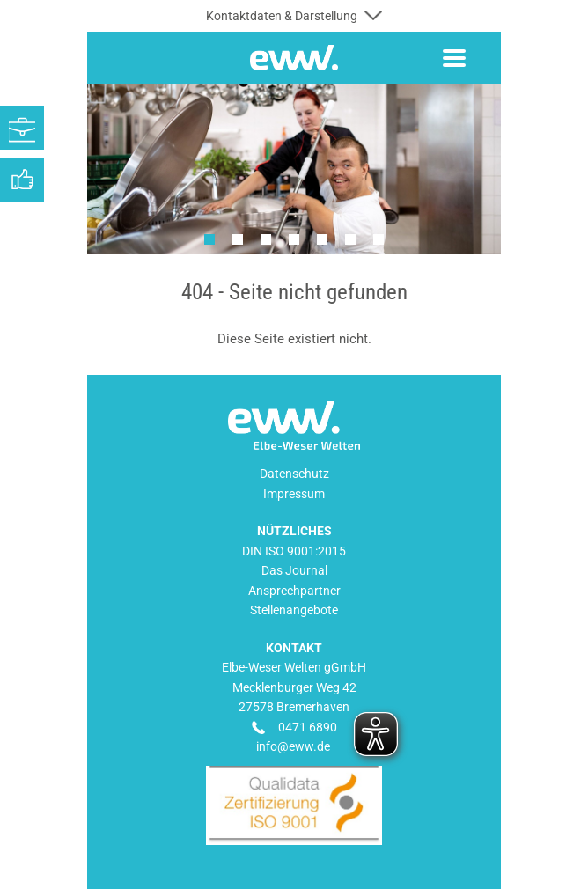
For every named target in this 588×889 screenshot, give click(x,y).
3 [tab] (266, 239)
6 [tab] (350, 239)
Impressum (294, 494)
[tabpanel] (294, 169)
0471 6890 (308, 727)
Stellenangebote (294, 610)
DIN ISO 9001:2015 (294, 551)
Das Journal (294, 570)
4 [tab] (294, 239)
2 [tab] (238, 239)
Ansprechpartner (294, 591)
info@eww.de (293, 746)
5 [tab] (322, 239)
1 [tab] (209, 239)
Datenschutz (294, 474)
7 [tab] (379, 239)
